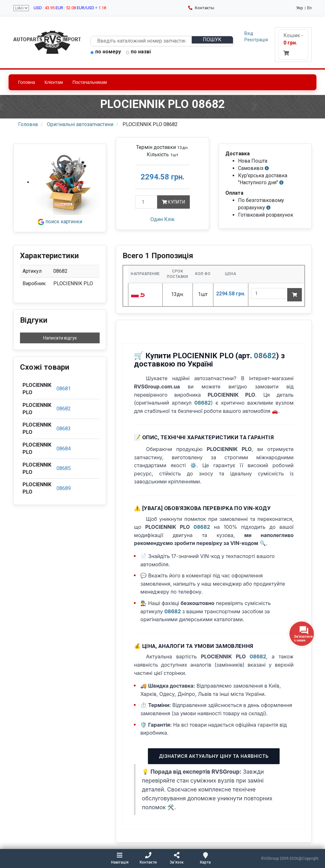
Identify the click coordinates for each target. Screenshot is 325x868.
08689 (64, 488)
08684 (64, 449)
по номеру (106, 52)
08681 (64, 389)
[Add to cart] (295, 295)
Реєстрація (256, 40)
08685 (64, 468)
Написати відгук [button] (60, 338)
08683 (64, 429)
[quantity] (269, 293)
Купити (173, 202)
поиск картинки (60, 222)
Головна (27, 82)
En (309, 8)
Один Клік (162, 219)
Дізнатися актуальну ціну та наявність (214, 756)
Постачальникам (90, 82)
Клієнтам (54, 82)
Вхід (249, 33)
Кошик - (293, 44)
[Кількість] (146, 202)
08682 (64, 409)
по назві (138, 52)
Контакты (201, 8)
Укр (300, 8)
